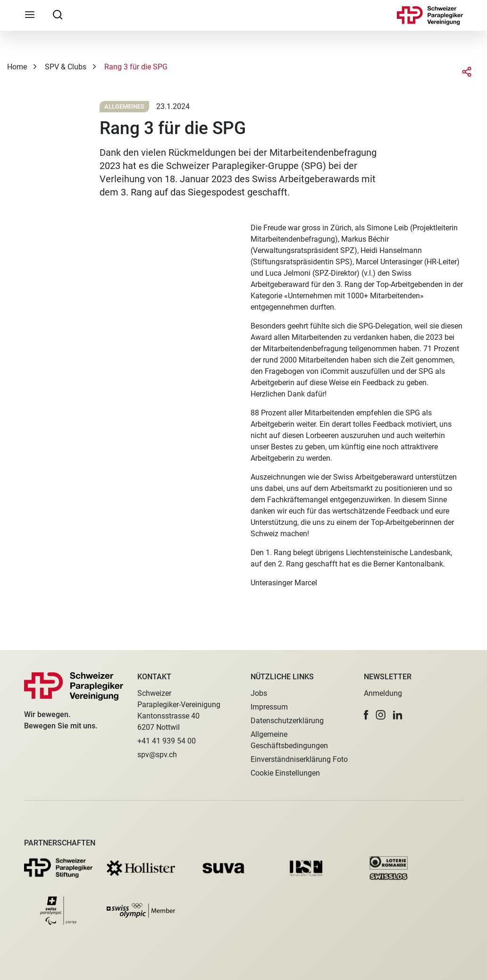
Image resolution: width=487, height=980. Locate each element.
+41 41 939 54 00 (167, 741)
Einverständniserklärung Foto (299, 759)
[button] (366, 715)
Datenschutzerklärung (287, 721)
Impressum (269, 707)
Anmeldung (383, 693)
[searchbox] (58, 14)
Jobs (259, 693)
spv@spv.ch (157, 755)
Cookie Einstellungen (285, 773)
